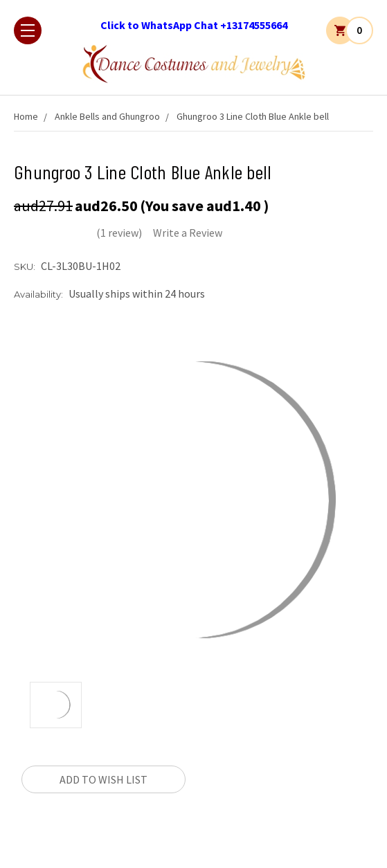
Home (26, 116)
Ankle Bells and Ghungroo (107, 116)
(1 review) (119, 233)
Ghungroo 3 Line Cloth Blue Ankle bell (253, 116)
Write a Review (188, 233)
